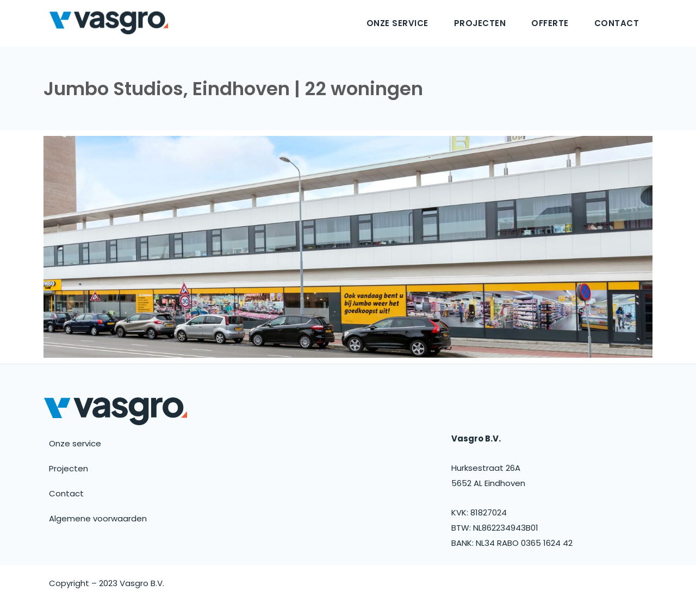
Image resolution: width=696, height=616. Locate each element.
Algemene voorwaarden (98, 518)
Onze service (397, 23)
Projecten (480, 23)
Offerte (550, 23)
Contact (617, 23)
